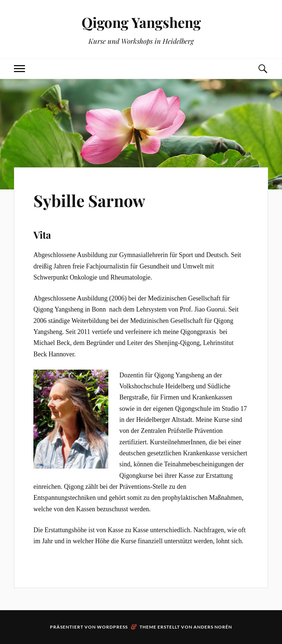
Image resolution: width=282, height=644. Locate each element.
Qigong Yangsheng (141, 22)
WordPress (112, 627)
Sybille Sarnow (89, 200)
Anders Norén (213, 627)
